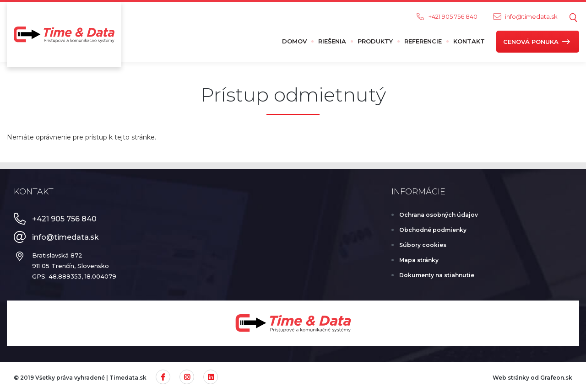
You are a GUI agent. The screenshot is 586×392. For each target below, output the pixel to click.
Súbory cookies (423, 245)
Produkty (375, 41)
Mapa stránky (419, 260)
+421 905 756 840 (453, 16)
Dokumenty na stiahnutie (437, 275)
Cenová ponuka (531, 42)
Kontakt (469, 41)
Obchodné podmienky (433, 230)
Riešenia (332, 41)
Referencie (423, 41)
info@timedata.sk (531, 16)
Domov (294, 41)
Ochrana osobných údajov (439, 215)
